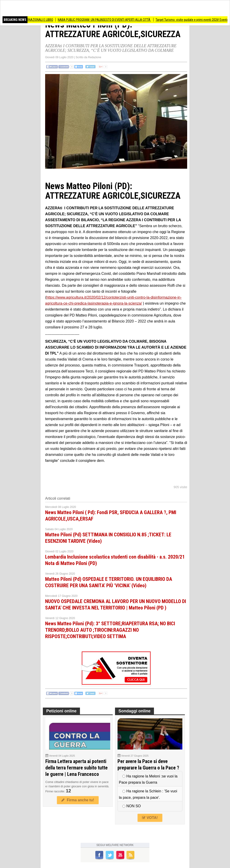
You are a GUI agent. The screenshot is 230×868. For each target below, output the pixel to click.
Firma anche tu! (78, 800)
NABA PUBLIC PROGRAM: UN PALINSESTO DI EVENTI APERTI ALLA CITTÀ (106, 20)
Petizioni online (61, 711)
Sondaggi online (134, 711)
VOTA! (150, 818)
